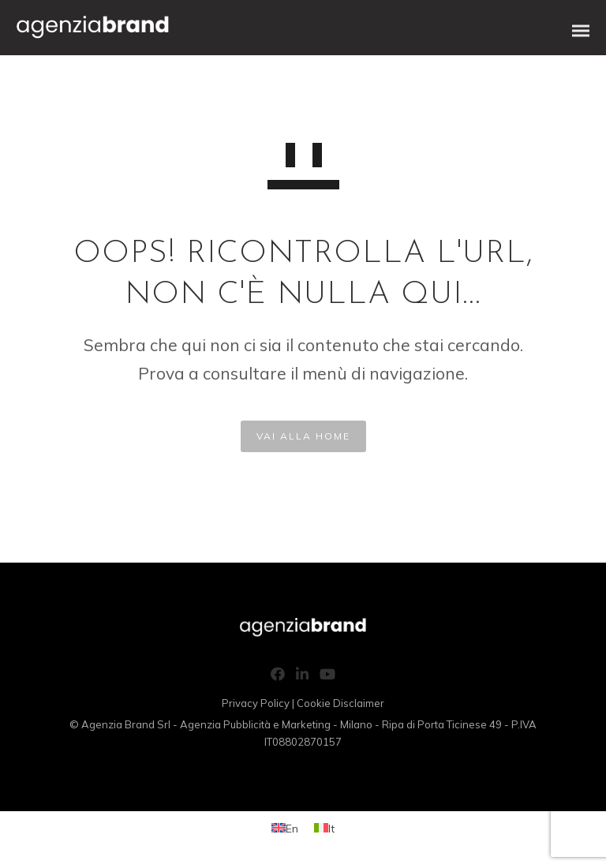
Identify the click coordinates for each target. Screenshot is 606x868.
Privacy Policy (256, 703)
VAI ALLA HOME (303, 436)
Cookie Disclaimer (340, 703)
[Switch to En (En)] (285, 828)
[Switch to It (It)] (324, 828)
